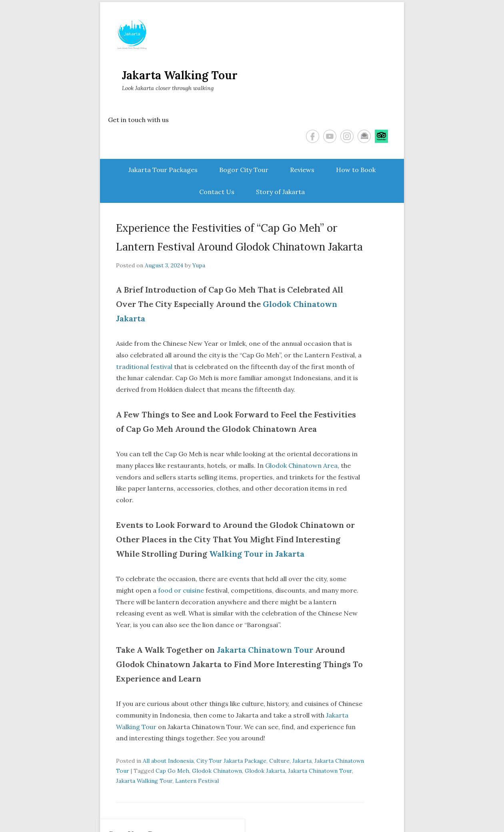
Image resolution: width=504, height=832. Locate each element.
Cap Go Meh (172, 771)
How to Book (356, 170)
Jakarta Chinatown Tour (264, 650)
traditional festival (144, 367)
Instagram (347, 136)
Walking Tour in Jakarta (257, 554)
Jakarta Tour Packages (163, 170)
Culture (279, 761)
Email (364, 136)
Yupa (199, 265)
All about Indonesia (168, 761)
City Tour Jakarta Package (231, 761)
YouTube (330, 136)
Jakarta (302, 761)
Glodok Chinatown (217, 771)
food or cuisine (181, 590)
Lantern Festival (197, 781)
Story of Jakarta (280, 192)
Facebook (313, 136)
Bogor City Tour (244, 170)
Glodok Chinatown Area (301, 465)
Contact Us (217, 192)
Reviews (302, 170)
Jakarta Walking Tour (180, 75)
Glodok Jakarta (265, 771)
